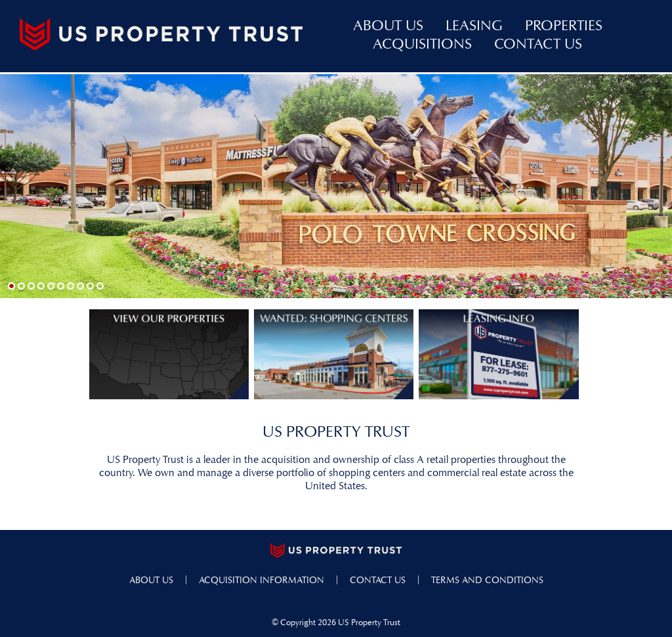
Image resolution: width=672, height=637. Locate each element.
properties (564, 27)
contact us (538, 45)
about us (388, 27)
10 (100, 286)
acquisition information (262, 581)
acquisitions (422, 45)
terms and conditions (487, 581)
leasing (474, 27)
